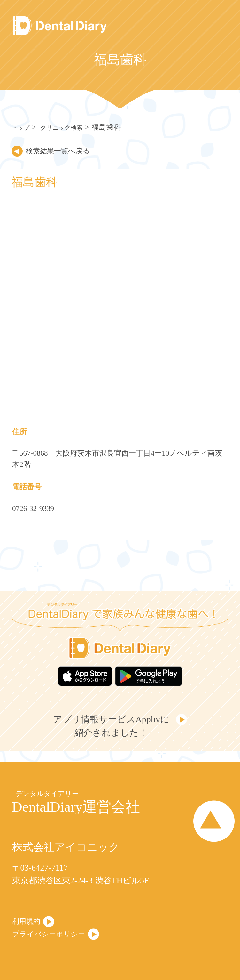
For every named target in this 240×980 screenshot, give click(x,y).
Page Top (208, 821)
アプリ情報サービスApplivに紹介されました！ (109, 731)
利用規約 (29, 919)
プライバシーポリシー (55, 933)
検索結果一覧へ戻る (66, 150)
